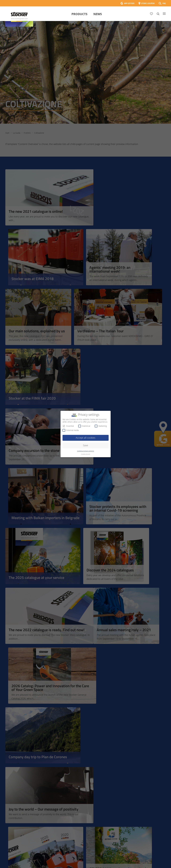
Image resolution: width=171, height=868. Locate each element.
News (98, 14)
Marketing (101, 426)
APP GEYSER (129, 3)
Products (79, 14)
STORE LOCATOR (148, 3)
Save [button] (85, 445)
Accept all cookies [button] (85, 438)
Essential (68, 426)
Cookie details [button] (86, 454)
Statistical (84, 426)
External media (71, 430)
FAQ (164, 3)
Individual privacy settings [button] (86, 451)
